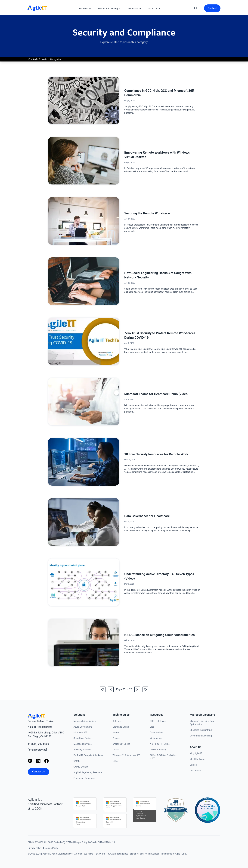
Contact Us (39, 772)
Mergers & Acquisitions (85, 721)
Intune (116, 732)
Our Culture (195, 771)
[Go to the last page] (145, 689)
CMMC (77, 761)
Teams (116, 750)
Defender (117, 721)
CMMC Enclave (81, 767)
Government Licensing (201, 736)
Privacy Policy (35, 848)
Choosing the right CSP (201, 730)
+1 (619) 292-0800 (38, 744)
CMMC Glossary (158, 750)
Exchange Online (121, 727)
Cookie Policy (52, 848)
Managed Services (83, 744)
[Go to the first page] (103, 689)
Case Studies (156, 732)
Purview (116, 738)
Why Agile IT (196, 753)
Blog (152, 727)
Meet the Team (197, 759)
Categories (56, 59)
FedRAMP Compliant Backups (88, 755)
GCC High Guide (158, 721)
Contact (212, 8)
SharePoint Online (82, 738)
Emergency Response (84, 778)
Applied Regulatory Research (88, 772)
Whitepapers (156, 738)
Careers (194, 765)
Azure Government (83, 727)
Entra (115, 761)
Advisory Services (82, 750)
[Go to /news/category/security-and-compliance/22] (137, 689)
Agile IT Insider (40, 59)
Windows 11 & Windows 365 (126, 755)
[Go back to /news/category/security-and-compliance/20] (111, 689)
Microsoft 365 (80, 732)
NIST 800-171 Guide (160, 744)
